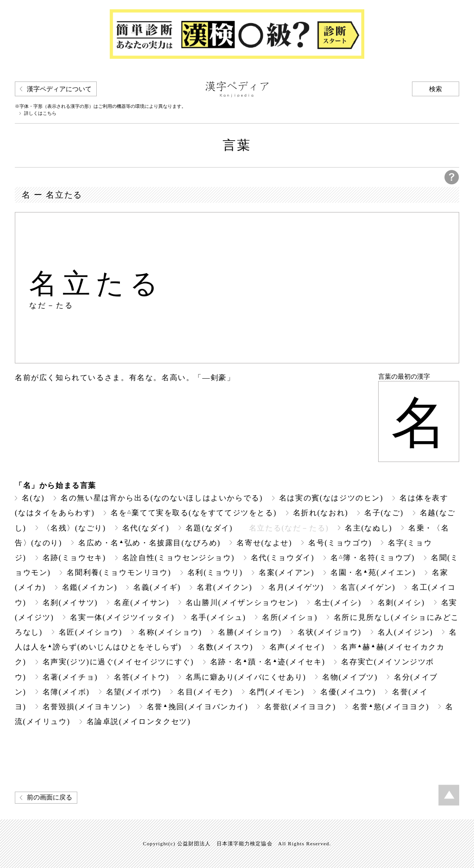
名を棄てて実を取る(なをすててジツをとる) (193, 513)
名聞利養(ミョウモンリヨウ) (119, 572)
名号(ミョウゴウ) (340, 543)
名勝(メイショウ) (250, 632)
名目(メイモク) (205, 692)
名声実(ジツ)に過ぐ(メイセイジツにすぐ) (118, 662)
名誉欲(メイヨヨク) (300, 707)
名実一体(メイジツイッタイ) (122, 617)
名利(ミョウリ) (215, 572)
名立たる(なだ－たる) (289, 528)
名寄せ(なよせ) (264, 543)
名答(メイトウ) (142, 677)
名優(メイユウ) (348, 692)
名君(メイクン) (225, 587)
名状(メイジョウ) (329, 632)
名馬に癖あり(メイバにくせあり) (246, 677)
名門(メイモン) (277, 692)
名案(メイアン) (287, 572)
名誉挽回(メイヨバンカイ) (197, 707)
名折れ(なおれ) (321, 513)
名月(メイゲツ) (296, 587)
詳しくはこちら (40, 113)
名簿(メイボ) (66, 692)
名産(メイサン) (142, 603)
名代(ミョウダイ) (283, 558)
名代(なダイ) (146, 528)
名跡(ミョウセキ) (74, 558)
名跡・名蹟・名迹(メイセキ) (268, 662)
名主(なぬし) (368, 528)
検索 (436, 89)
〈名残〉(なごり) (74, 528)
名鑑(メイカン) (90, 587)
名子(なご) (384, 513)
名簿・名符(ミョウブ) (373, 558)
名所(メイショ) (290, 617)
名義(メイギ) (157, 587)
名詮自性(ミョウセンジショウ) (178, 558)
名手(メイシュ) (218, 617)
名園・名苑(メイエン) (373, 572)
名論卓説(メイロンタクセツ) (139, 721)
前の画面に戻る (50, 797)
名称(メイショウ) (170, 632)
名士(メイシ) (338, 603)
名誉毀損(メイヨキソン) (87, 707)
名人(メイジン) (405, 632)
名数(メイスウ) (225, 647)
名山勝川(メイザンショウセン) (242, 603)
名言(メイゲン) (368, 587)
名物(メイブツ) (350, 677)
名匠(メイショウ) (90, 632)
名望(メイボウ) (134, 692)
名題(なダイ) (209, 528)
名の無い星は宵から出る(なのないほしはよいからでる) (162, 498)
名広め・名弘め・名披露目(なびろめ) (149, 543)
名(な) (33, 498)
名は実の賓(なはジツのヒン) (331, 498)
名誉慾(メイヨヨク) (391, 707)
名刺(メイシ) (401, 603)
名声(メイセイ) (297, 647)
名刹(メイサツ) (70, 603)
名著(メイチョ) (70, 677)
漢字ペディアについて (59, 89)
